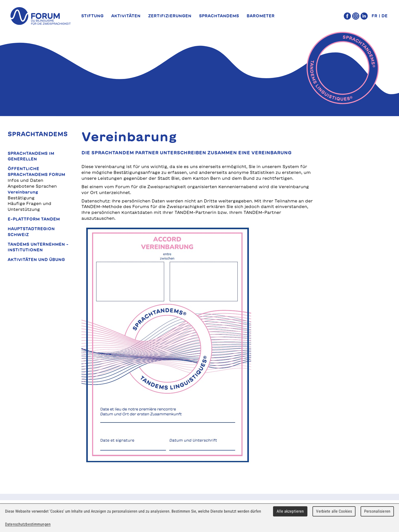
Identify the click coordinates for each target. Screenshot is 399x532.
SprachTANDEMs (219, 16)
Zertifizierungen (170, 16)
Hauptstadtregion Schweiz (31, 232)
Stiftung (92, 16)
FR (374, 16)
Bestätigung (21, 198)
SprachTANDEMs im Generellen (31, 156)
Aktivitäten (126, 16)
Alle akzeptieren (290, 511)
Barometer (261, 16)
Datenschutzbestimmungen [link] (28, 524)
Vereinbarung (23, 192)
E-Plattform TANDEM (34, 219)
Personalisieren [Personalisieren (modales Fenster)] (377, 511)
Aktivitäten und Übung (36, 260)
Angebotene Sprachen (32, 186)
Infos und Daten (25, 180)
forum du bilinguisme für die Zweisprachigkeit (40, 16)
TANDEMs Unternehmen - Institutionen (38, 247)
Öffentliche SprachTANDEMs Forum (36, 172)
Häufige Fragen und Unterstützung (30, 206)
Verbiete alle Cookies (334, 511)
